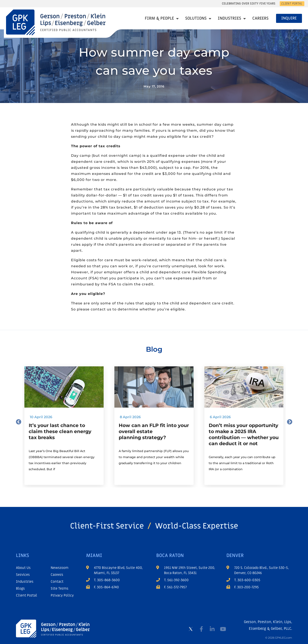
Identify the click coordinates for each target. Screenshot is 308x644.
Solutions (198, 18)
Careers (260, 18)
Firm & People (162, 18)
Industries (232, 18)
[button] (19, 422)
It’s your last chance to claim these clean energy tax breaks (60, 431)
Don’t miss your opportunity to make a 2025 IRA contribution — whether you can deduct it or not (244, 434)
